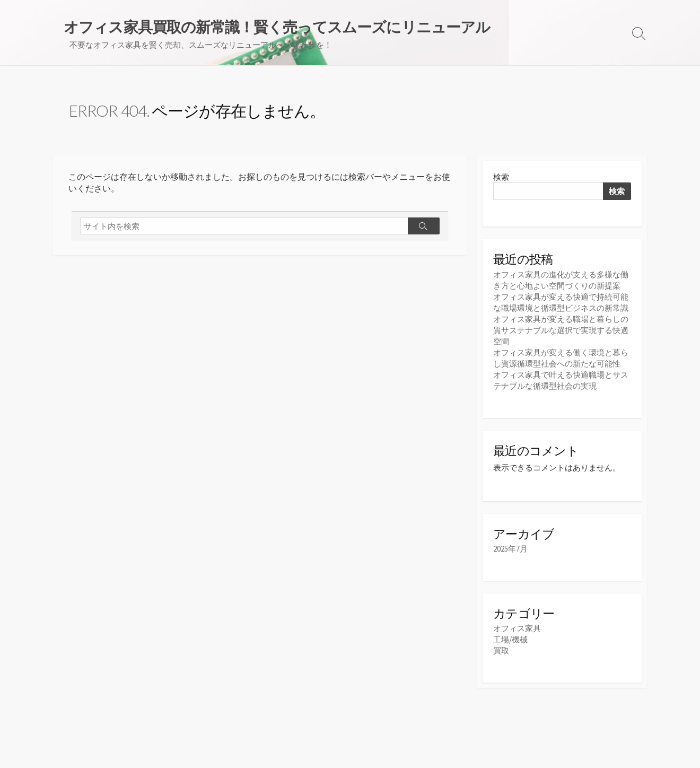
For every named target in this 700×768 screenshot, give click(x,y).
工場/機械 (510, 639)
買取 (501, 651)
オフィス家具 (517, 628)
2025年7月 (510, 549)
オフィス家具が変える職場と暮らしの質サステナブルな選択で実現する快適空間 (561, 330)
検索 (501, 177)
